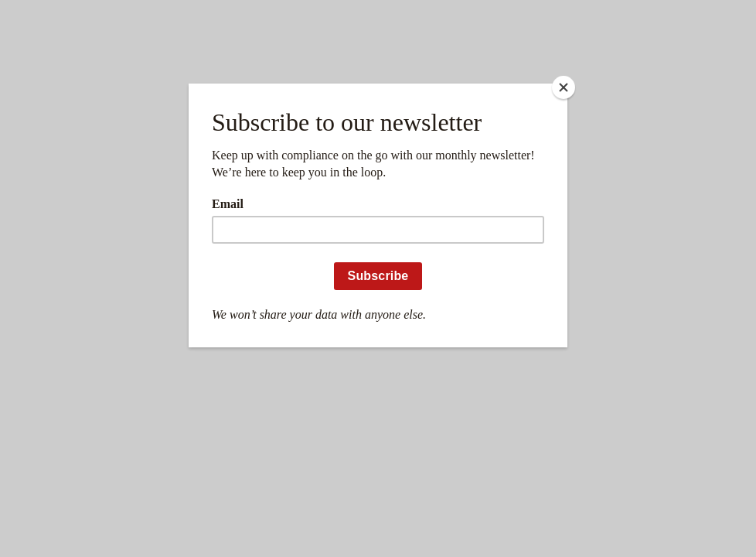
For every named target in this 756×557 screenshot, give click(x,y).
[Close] (564, 87)
